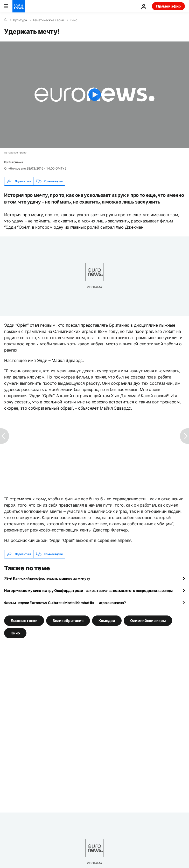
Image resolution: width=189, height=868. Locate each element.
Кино (73, 20)
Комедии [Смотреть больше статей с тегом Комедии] (107, 621)
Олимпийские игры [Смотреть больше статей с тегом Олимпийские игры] (148, 621)
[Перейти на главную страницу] (19, 6)
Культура (20, 20)
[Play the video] (94, 95)
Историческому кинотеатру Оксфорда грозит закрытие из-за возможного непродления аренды (88, 590)
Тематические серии (48, 20)
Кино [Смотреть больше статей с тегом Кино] (15, 633)
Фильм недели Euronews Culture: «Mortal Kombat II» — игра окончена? (65, 603)
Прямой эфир (168, 6)
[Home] (6, 20)
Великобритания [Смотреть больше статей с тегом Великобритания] (68, 621)
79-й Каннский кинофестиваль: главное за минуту (47, 578)
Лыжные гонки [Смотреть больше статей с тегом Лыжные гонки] (24, 621)
